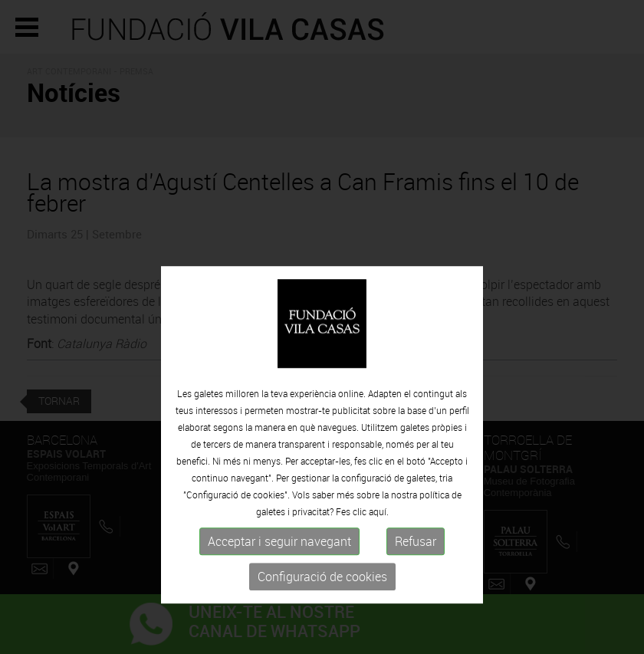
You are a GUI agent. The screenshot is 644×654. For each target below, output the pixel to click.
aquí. (379, 554)
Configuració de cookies (322, 619)
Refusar (416, 583)
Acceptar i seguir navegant (279, 583)
